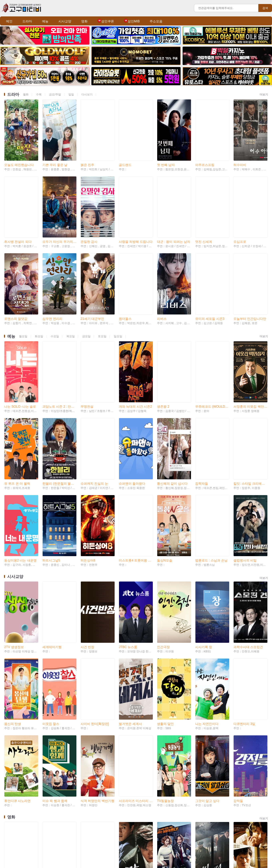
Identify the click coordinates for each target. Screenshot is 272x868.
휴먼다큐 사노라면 (17, 647)
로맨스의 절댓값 (16, 267)
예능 (45, 21)
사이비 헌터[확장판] (95, 587)
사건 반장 (87, 527)
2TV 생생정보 (14, 527)
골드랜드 (125, 148)
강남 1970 (126, 716)
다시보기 (87, 94)
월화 (26, 94)
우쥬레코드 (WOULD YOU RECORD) (212, 338)
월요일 (23, 285)
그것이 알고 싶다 (207, 647)
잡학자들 (202, 398)
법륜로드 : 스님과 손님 (211, 458)
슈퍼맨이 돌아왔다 (132, 398)
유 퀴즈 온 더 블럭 (17, 398)
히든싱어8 (88, 458)
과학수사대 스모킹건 (248, 527)
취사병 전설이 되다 (18, 208)
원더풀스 (125, 267)
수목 (39, 94)
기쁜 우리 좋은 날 (55, 148)
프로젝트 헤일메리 (247, 836)
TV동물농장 (165, 647)
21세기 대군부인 (92, 267)
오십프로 (240, 208)
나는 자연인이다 (207, 587)
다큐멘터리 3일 (244, 587)
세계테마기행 (52, 527)
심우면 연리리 (52, 267)
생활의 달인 (165, 587)
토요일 (102, 285)
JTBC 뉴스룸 (128, 527)
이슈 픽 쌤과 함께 (55, 647)
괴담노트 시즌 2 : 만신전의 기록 (59, 338)
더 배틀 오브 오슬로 (133, 836)
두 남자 (86, 776)
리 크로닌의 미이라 (94, 716)
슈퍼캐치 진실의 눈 (94, 398)
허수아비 (240, 148)
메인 (9, 21)
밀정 (198, 716)
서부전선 (202, 776)
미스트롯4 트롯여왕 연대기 (136, 458)
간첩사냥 (125, 776)
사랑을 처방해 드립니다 (136, 208)
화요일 (39, 285)
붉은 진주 (87, 148)
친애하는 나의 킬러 (247, 776)
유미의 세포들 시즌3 (210, 267)
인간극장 (163, 527)
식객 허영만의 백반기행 (97, 647)
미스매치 (49, 836)
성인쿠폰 (106, 21)
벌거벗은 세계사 (130, 587)
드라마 (27, 21)
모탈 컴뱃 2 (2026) (17, 716)
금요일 (86, 285)
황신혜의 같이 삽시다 (172, 398)
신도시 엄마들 (14, 776)
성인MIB (132, 21)
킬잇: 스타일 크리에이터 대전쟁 (250, 398)
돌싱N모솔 (165, 458)
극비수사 (240, 716)
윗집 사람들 (204, 836)
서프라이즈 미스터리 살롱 (136, 647)
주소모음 (156, 21)
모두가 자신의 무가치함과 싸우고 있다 (59, 208)
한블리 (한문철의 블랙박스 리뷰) (59, 398)
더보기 (264, 94)
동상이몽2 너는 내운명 (20, 458)
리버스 (162, 267)
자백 (160, 776)
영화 (84, 21)
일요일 (118, 285)
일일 (71, 94)
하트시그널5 (51, 458)
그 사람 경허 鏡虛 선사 (59, 776)
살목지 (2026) (52, 716)
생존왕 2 (163, 338)
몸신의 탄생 (13, 587)
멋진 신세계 (204, 208)
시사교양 (65, 21)
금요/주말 (55, 94)
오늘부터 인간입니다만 (250, 267)
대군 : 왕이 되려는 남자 (174, 208)
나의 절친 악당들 (169, 716)
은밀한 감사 (89, 208)
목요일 (71, 285)
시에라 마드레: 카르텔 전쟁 (174, 836)
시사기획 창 (204, 527)
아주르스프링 (205, 148)
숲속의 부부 (89, 836)
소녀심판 (11, 836)
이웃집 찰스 (51, 587)
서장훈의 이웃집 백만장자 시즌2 (250, 338)
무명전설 (87, 338)
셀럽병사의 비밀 (245, 458)
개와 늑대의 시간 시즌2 (135, 338)
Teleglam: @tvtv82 (142, 857)
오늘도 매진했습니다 (19, 148)
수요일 (55, 285)
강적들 (238, 647)
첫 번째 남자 (166, 148)
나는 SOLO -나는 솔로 (20, 338)
